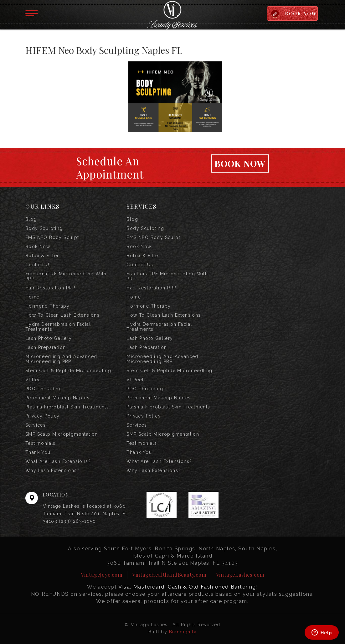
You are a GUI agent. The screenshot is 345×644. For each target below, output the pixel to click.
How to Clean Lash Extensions (62, 315)
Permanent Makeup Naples (57, 398)
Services (36, 425)
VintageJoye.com (102, 575)
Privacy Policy (43, 416)
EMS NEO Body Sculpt (52, 237)
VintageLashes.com (240, 575)
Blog (31, 219)
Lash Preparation (46, 347)
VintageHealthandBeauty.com (169, 575)
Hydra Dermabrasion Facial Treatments (58, 327)
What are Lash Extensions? (58, 461)
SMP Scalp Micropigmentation (62, 434)
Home (33, 297)
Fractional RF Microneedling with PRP (66, 276)
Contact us (39, 265)
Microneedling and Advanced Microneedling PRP (61, 359)
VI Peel (34, 380)
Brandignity (183, 632)
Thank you (38, 452)
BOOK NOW (301, 13)
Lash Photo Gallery (49, 338)
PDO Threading (44, 389)
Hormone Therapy (47, 306)
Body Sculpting (44, 228)
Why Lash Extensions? (52, 470)
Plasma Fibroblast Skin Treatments (67, 407)
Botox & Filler (42, 256)
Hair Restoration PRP (50, 288)
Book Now (240, 163)
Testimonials (41, 443)
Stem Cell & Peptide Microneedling (68, 371)
